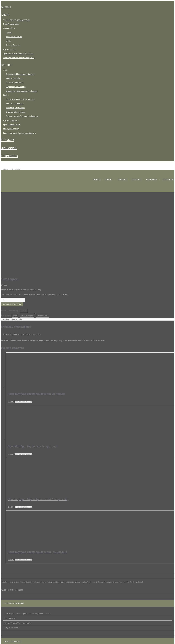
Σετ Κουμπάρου (9, 28)
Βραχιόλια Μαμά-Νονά (11, 125)
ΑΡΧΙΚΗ (6, 7)
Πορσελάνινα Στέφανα (14, 37)
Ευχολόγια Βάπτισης (11, 120)
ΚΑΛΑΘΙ (17, 169)
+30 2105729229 (71, 640)
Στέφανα (9, 32)
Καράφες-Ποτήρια (12, 45)
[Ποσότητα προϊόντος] (13, 219)
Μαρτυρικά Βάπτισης (11, 129)
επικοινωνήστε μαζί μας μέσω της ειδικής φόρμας (87, 572)
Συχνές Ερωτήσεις (12, 547)
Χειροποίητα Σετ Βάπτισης (16, 87)
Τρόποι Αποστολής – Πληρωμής (18, 542)
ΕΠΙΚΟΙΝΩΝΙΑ (10, 156)
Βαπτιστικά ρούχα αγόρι (15, 83)
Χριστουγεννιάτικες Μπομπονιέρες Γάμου (19, 58)
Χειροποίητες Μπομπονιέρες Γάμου (17, 20)
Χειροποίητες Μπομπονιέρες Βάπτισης (20, 74)
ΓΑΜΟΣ (5, 15)
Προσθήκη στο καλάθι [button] (23, 321)
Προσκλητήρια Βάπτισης (15, 78)
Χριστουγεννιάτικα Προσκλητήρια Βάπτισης (22, 91)
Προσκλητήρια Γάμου (11, 24)
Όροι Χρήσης (10, 538)
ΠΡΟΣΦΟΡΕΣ (9, 148)
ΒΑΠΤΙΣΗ (7, 65)
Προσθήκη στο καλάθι (12, 224)
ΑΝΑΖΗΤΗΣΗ (7, 169)
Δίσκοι (8, 41)
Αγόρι (5, 70)
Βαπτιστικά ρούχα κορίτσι (15, 108)
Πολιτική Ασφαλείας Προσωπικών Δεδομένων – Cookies (28, 533)
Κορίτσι (6, 95)
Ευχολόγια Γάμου (10, 49)
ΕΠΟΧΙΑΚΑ (8, 140)
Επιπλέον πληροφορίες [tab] (13, 239)
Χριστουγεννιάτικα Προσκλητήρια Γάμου (18, 54)
